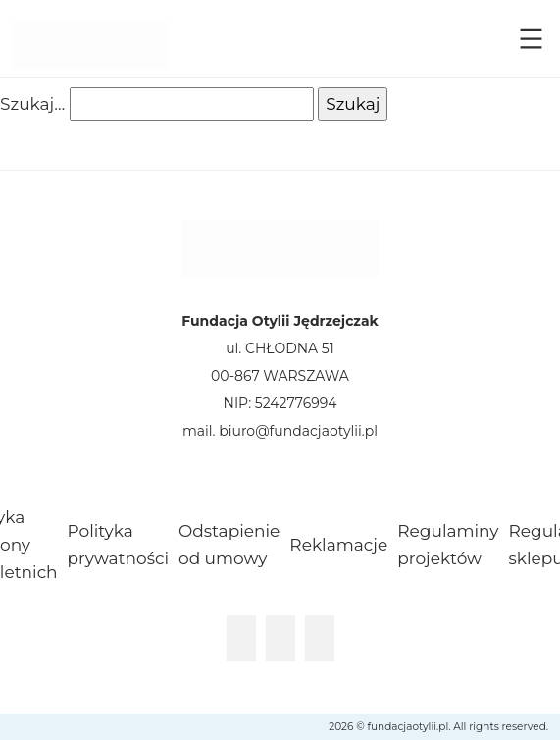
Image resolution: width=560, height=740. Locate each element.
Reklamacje (338, 545)
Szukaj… (32, 104)
